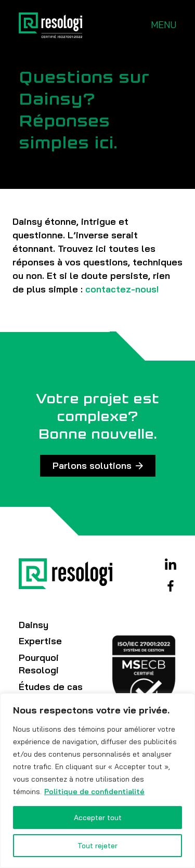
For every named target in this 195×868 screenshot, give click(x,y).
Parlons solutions (92, 465)
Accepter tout (98, 818)
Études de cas (51, 687)
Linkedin (171, 564)
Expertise (40, 641)
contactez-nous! (122, 289)
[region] (97, 781)
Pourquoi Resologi (39, 664)
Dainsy (34, 625)
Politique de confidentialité (94, 792)
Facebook (171, 586)
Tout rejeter (97, 846)
